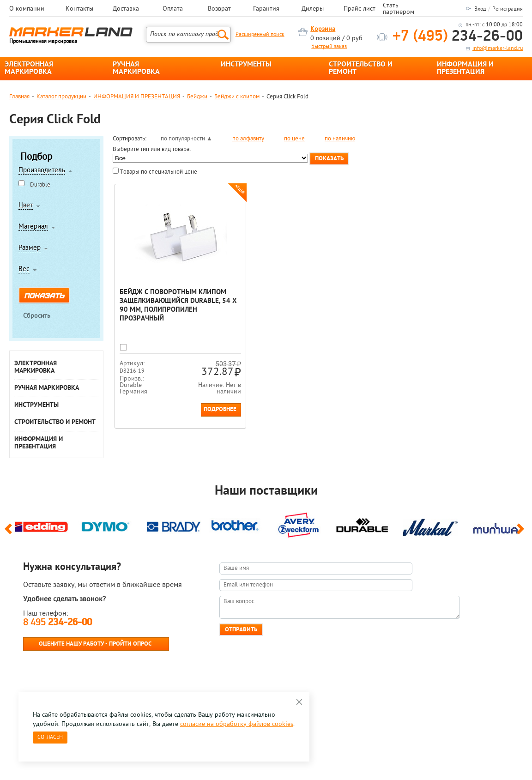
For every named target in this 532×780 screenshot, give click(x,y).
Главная (19, 97)
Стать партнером (399, 9)
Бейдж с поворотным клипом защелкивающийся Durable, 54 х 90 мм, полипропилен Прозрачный (178, 306)
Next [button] (522, 533)
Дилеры (313, 9)
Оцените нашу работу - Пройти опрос (95, 644)
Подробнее (220, 409)
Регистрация (508, 9)
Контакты (79, 9)
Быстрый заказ (329, 47)
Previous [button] (10, 533)
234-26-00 (458, 37)
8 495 (57, 623)
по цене (294, 139)
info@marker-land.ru (498, 48)
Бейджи (197, 97)
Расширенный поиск (260, 35)
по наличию (340, 139)
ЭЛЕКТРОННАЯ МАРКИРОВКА (29, 68)
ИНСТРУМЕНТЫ (246, 65)
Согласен (50, 738)
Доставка (126, 9)
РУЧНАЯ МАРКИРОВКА (136, 68)
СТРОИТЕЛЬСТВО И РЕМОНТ (361, 68)
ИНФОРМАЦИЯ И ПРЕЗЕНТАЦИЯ (465, 68)
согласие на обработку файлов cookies (237, 724)
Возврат (219, 9)
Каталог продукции (61, 97)
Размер (30, 248)
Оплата (173, 9)
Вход (480, 9)
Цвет (26, 206)
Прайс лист (360, 9)
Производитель (42, 171)
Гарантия (266, 9)
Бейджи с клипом (237, 97)
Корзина (323, 29)
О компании (27, 9)
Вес (24, 270)
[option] (41, 526)
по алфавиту (248, 139)
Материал (33, 227)
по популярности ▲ (187, 139)
